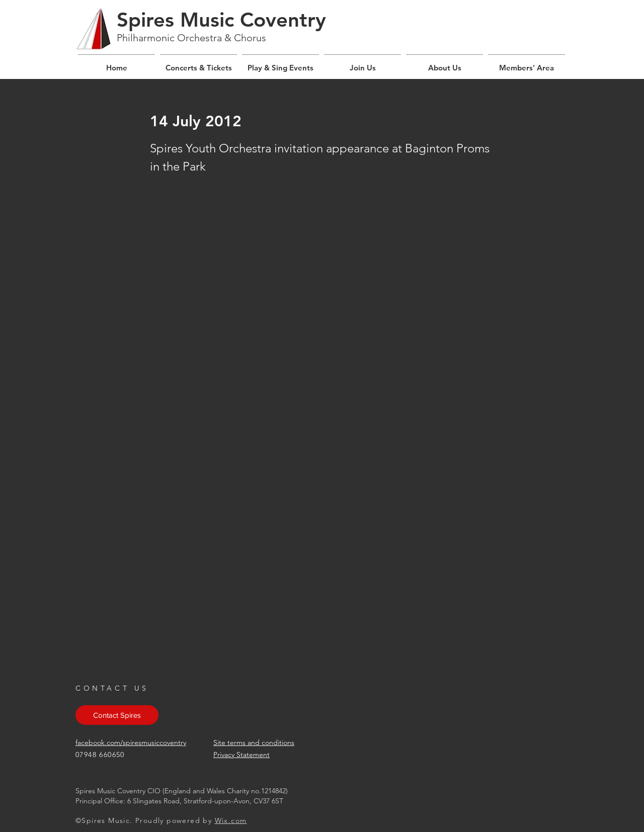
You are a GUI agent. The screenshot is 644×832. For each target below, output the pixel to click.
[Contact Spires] (117, 715)
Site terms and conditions (254, 742)
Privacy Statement (242, 755)
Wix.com (231, 820)
